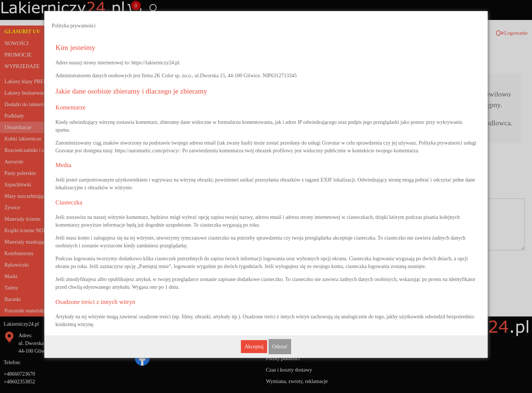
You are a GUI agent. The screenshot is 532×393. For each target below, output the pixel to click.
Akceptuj (254, 347)
